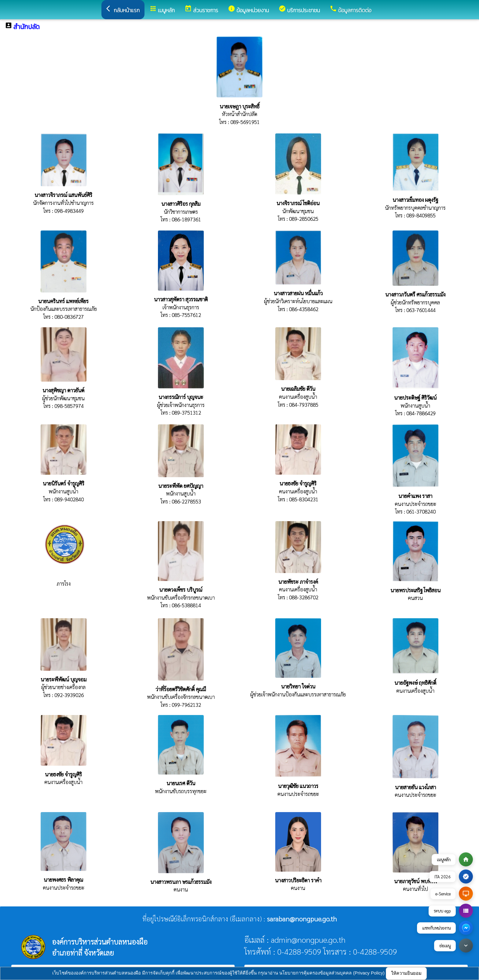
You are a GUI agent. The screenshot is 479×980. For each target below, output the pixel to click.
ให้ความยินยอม (406, 973)
